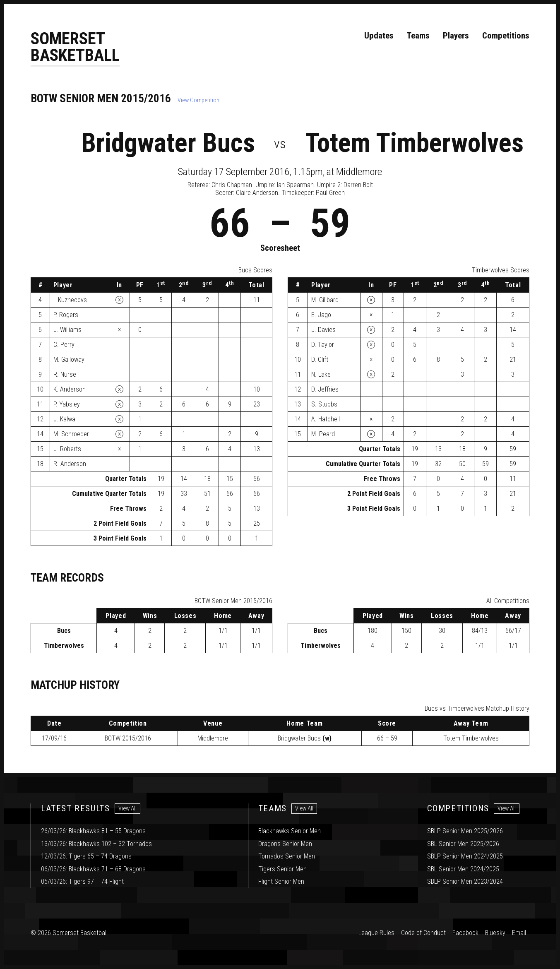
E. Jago (321, 315)
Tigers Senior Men (282, 869)
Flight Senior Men (281, 881)
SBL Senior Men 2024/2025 (463, 869)
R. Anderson (70, 464)
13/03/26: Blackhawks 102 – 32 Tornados (96, 844)
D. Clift (320, 360)
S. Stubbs (324, 405)
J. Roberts (67, 449)
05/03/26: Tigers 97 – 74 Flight (82, 881)
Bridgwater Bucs (168, 143)
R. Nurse (65, 375)
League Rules (376, 933)
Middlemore (213, 739)
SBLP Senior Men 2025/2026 (465, 831)
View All (127, 809)
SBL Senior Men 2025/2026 (463, 844)
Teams (418, 36)
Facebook (465, 933)
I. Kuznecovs (70, 300)
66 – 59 (387, 739)
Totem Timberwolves (414, 143)
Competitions (506, 36)
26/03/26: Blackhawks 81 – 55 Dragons (93, 831)
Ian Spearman (295, 185)
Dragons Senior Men (285, 844)
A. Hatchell (326, 420)
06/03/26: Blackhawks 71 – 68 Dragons (93, 869)
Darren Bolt (358, 185)
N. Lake (321, 375)
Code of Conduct (423, 933)
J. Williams (67, 330)
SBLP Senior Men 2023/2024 (465, 881)
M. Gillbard (325, 300)
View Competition (198, 101)
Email (519, 933)
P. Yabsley (67, 405)
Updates (379, 36)
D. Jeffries (325, 390)
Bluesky (495, 933)
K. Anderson (70, 390)
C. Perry (64, 345)
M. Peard (323, 434)
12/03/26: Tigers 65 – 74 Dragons (86, 856)
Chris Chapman (232, 185)
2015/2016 (128, 739)
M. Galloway (69, 360)
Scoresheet (280, 248)
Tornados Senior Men (287, 856)
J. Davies (323, 330)
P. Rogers (66, 315)
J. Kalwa (64, 420)
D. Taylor (323, 345)
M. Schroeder (71, 434)
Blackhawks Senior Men (290, 831)
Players (456, 36)
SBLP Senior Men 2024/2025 (465, 856)
